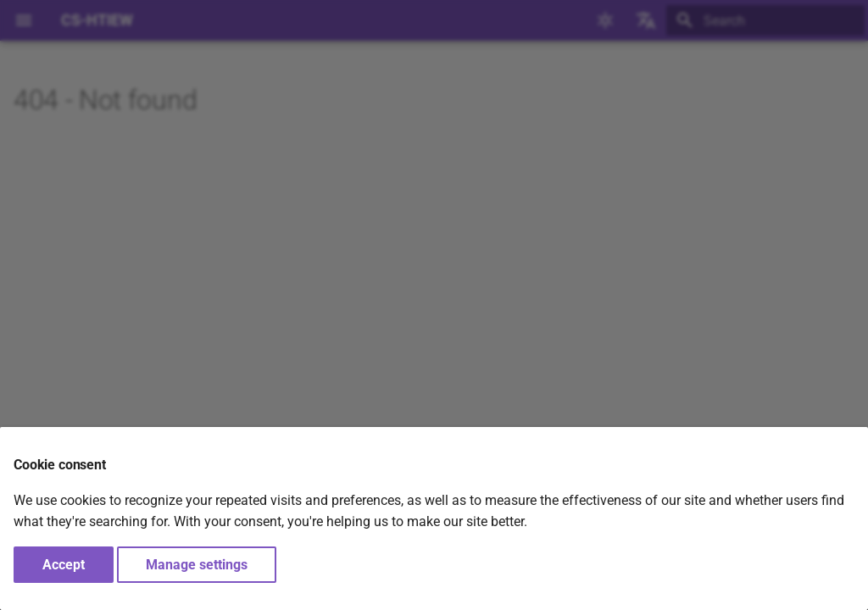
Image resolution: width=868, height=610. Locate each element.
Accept (64, 565)
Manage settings (197, 565)
